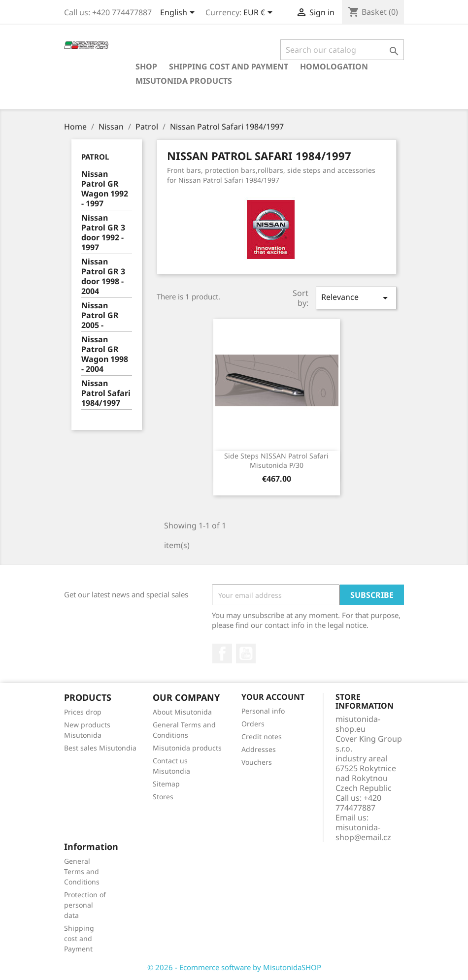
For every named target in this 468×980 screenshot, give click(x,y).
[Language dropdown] (179, 13)
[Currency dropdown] (260, 13)
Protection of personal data (85, 905)
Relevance (356, 298)
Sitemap (166, 784)
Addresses (259, 749)
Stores (163, 797)
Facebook (222, 653)
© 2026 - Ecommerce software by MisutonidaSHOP (234, 967)
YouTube (246, 653)
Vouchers (257, 762)
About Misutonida (182, 712)
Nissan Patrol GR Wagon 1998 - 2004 (105, 354)
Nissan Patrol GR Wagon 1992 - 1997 (105, 189)
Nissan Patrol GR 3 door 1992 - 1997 (103, 233)
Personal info (263, 711)
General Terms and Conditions (82, 871)
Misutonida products (184, 81)
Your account (273, 697)
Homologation (334, 66)
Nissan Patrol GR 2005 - (100, 315)
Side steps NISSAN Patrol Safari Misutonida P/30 (276, 461)
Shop (146, 66)
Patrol (95, 157)
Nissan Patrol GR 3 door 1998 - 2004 (103, 277)
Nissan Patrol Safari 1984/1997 (106, 393)
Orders (253, 724)
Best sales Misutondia (100, 748)
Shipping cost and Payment (229, 66)
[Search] (342, 50)
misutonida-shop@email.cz (363, 832)
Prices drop (83, 712)
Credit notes (262, 736)
